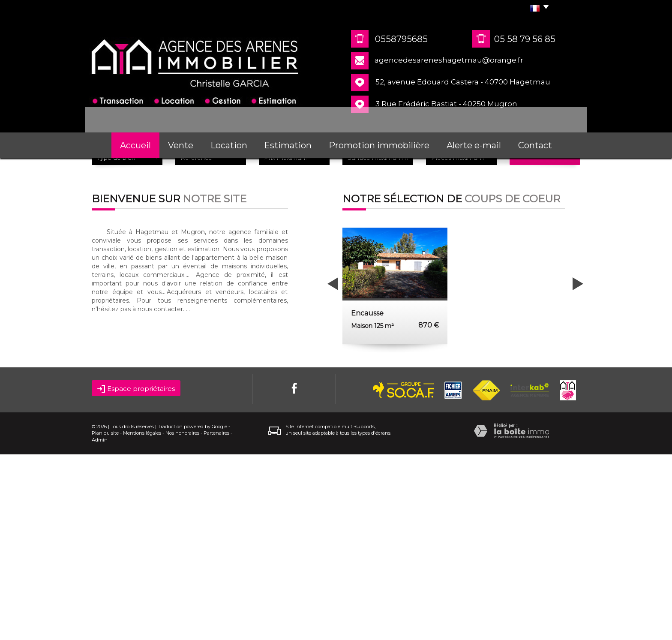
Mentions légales (142, 619)
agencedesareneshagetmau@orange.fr (449, 60)
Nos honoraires (182, 619)
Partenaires (216, 619)
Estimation (288, 145)
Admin (100, 626)
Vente (181, 145)
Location (229, 145)
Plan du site (105, 619)
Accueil (135, 145)
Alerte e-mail (474, 145)
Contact (535, 145)
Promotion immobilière (379, 145)
